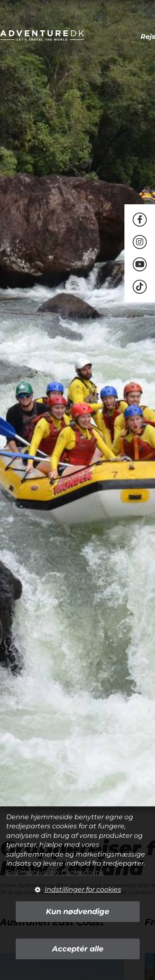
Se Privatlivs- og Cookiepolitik (55, 872)
